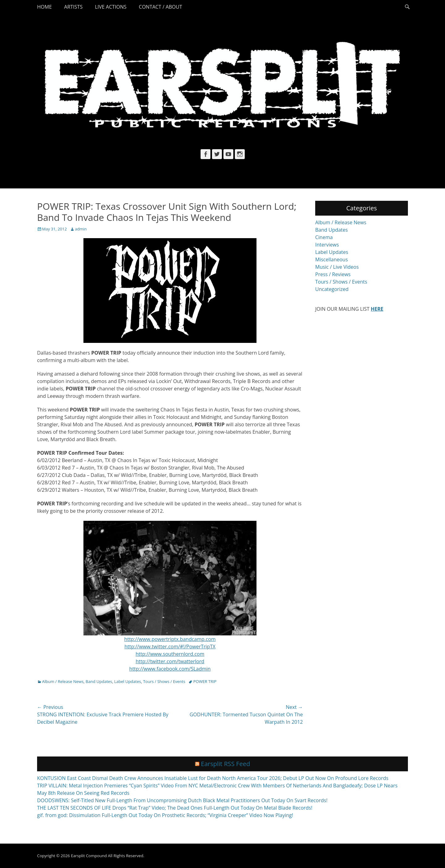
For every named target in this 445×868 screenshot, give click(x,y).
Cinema (324, 237)
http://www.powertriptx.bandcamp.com (170, 639)
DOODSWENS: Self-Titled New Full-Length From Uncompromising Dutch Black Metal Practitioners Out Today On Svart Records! (182, 800)
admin (81, 229)
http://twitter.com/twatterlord (170, 661)
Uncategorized (332, 289)
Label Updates (128, 681)
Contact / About (160, 7)
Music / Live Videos (337, 267)
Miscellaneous (332, 259)
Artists (74, 7)
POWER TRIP (205, 681)
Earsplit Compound (89, 856)
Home (44, 7)
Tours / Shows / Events (164, 681)
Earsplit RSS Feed (225, 764)
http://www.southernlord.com (170, 654)
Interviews (327, 245)
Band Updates (99, 681)
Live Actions (111, 7)
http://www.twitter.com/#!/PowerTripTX (170, 647)
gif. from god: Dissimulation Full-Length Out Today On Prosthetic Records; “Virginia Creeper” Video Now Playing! (165, 815)
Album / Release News (63, 681)
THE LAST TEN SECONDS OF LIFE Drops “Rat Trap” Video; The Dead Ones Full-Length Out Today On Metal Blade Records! (175, 808)
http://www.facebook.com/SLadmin (170, 669)
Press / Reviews (333, 274)
